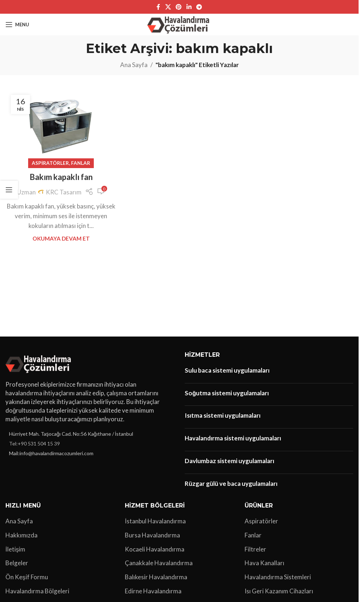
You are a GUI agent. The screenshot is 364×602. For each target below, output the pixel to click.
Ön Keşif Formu (27, 577)
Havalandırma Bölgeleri (37, 591)
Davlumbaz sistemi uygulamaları (229, 461)
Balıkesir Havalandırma (156, 577)
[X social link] (168, 7)
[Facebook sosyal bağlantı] (158, 7)
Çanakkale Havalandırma (159, 563)
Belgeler (17, 563)
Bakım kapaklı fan (61, 177)
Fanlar (81, 163)
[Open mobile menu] (17, 25)
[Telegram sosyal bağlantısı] (199, 7)
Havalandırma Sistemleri (278, 577)
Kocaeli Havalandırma (155, 549)
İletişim (15, 549)
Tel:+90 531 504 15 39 (34, 443)
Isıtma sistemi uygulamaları (223, 415)
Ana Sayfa (134, 65)
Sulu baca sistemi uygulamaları (227, 370)
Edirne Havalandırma (153, 591)
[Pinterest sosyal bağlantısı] (179, 7)
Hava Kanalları (264, 563)
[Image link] (40, 363)
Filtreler (255, 549)
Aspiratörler (50, 163)
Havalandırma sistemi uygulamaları (233, 438)
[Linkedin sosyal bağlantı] (189, 7)
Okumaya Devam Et (61, 238)
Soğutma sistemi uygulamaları (227, 393)
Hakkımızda (21, 535)
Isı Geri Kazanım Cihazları (279, 591)
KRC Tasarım (64, 192)
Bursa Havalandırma (152, 535)
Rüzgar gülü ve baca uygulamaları (231, 484)
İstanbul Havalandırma (155, 521)
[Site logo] (179, 24)
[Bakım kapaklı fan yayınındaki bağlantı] (61, 126)
